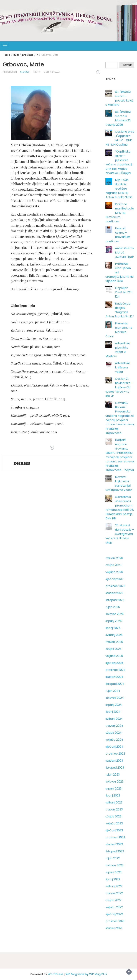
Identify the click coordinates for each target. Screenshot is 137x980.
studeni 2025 (114, 593)
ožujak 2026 (113, 565)
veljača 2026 (114, 572)
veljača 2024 (114, 740)
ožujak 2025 (113, 649)
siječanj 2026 (114, 579)
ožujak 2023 (113, 816)
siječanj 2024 (114, 747)
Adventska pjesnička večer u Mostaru (118, 350)
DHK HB (37, 72)
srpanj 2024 (114, 705)
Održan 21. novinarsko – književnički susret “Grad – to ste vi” (119, 387)
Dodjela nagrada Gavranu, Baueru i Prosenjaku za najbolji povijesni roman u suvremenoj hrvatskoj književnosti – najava (120, 455)
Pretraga (127, 65)
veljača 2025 (114, 656)
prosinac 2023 (115, 754)
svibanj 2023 (114, 802)
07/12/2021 (11, 72)
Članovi (24, 72)
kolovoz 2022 (114, 865)
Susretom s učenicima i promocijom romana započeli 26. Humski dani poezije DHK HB (120, 508)
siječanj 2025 (114, 663)
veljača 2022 (114, 907)
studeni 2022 (114, 844)
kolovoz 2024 (115, 698)
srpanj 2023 (113, 789)
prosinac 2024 (115, 670)
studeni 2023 (114, 761)
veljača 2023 (114, 823)
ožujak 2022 (113, 900)
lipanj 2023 (113, 796)
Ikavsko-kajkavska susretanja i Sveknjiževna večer (119, 483)
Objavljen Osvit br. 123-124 (124, 292)
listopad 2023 (115, 768)
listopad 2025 (115, 600)
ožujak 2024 (114, 733)
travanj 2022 (114, 893)
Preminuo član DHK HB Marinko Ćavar (119, 330)
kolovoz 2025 (115, 614)
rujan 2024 (113, 691)
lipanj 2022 (113, 879)
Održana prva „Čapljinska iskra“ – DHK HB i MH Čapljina (120, 138)
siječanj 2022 (114, 914)
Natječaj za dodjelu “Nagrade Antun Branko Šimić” (120, 310)
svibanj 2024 (114, 719)
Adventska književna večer (123, 367)
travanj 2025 (114, 642)
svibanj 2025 (114, 635)
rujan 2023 (113, 775)
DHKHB (22, 464)
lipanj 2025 (113, 628)
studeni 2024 (114, 677)
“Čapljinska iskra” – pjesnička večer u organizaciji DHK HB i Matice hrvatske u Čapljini (119, 162)
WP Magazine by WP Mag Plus (86, 974)
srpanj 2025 (114, 621)
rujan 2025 (113, 607)
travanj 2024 (114, 726)
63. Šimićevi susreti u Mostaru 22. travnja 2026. (118, 118)
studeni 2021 (114, 928)
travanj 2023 (114, 809)
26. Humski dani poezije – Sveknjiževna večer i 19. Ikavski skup (120, 534)
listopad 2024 (115, 684)
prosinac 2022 (115, 837)
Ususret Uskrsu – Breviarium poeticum (118, 235)
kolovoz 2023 (114, 782)
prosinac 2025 (115, 586)
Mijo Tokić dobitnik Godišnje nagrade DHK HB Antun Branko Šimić (119, 189)
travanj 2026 (114, 558)
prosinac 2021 (115, 921)
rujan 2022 (113, 858)
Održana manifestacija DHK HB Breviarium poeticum (120, 213)
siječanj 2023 (114, 830)
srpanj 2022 (113, 872)
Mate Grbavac (52, 72)
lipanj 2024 (113, 712)
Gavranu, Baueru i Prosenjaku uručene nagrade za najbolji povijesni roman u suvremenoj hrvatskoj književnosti (120, 418)
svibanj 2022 (114, 886)
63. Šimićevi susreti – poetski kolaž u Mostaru (119, 98)
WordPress (55, 974)
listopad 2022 (115, 851)
